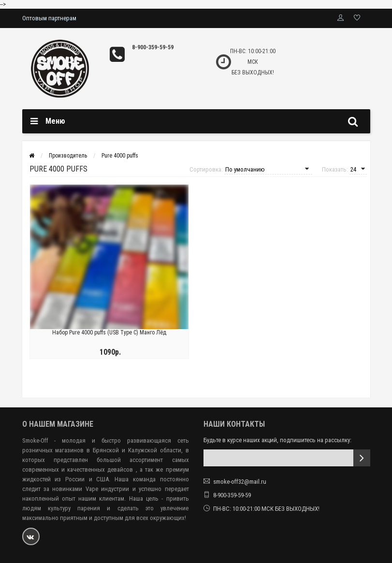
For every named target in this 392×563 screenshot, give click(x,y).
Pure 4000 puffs (120, 156)
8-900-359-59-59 (153, 47)
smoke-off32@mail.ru (240, 482)
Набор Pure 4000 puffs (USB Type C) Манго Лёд (109, 332)
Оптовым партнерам (49, 18)
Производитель (68, 156)
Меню (55, 121)
